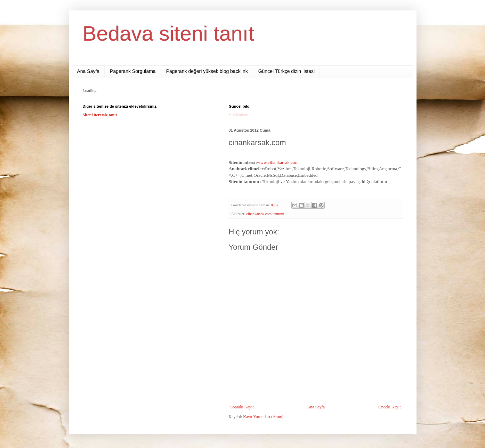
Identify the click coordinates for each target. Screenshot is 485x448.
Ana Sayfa (88, 71)
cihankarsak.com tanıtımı (265, 214)
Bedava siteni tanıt (169, 34)
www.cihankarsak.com (278, 162)
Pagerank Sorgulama (133, 71)
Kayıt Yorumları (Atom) (263, 417)
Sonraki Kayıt (242, 407)
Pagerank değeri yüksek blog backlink (207, 71)
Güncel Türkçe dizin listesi (286, 71)
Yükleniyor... (240, 115)
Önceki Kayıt (389, 407)
